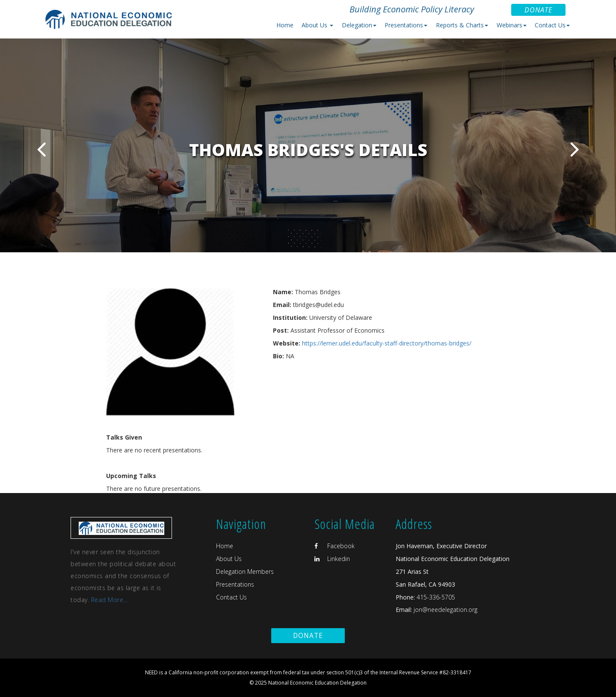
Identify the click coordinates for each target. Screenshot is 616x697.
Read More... (110, 600)
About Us (229, 559)
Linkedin (332, 559)
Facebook (335, 546)
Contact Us (231, 597)
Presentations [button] (406, 25)
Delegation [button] (359, 25)
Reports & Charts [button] (462, 25)
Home (285, 25)
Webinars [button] (512, 25)
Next (575, 149)
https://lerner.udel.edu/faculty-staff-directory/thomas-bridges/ (387, 343)
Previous (41, 149)
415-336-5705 (436, 597)
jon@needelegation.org (445, 610)
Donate (538, 10)
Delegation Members (245, 571)
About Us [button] (317, 25)
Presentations (235, 584)
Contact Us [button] (552, 25)
